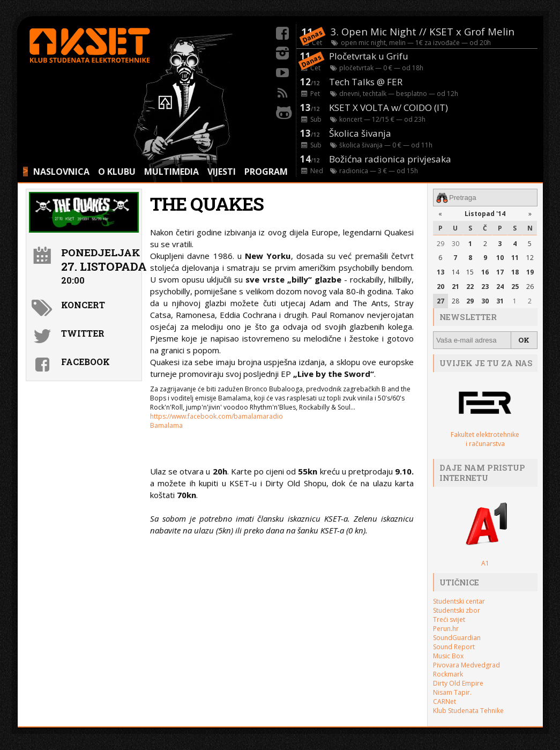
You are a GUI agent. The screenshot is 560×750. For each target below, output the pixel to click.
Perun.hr (446, 629)
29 (440, 244)
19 (530, 272)
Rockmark (448, 674)
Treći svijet (449, 619)
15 (470, 272)
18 (515, 272)
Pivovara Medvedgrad (466, 665)
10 (500, 258)
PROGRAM (266, 172)
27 (440, 301)
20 (440, 287)
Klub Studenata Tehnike (468, 711)
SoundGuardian (457, 638)
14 (456, 272)
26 (530, 287)
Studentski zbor (457, 610)
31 (500, 301)
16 (485, 272)
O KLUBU (117, 172)
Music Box (448, 656)
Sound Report (454, 647)
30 (456, 244)
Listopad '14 (485, 214)
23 (485, 287)
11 (515, 258)
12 (530, 258)
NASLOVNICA (61, 172)
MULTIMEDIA (171, 172)
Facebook (85, 362)
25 (515, 287)
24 (500, 287)
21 (456, 287)
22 (470, 287)
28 (456, 301)
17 (500, 272)
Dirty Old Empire (458, 683)
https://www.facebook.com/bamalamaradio (216, 416)
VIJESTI (222, 172)
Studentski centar (459, 601)
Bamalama (166, 425)
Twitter (83, 333)
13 (440, 272)
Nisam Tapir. (452, 692)
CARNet (445, 701)
